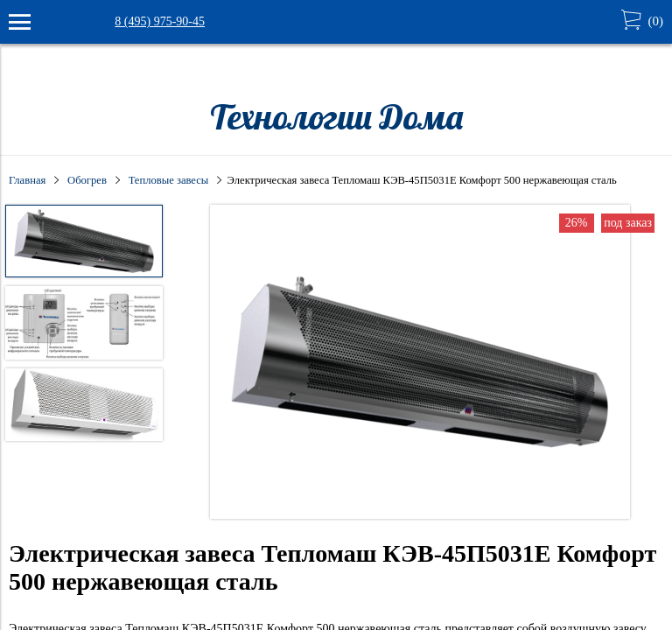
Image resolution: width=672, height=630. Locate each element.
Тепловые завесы (169, 180)
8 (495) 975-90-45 (160, 21)
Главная (27, 180)
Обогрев (87, 180)
